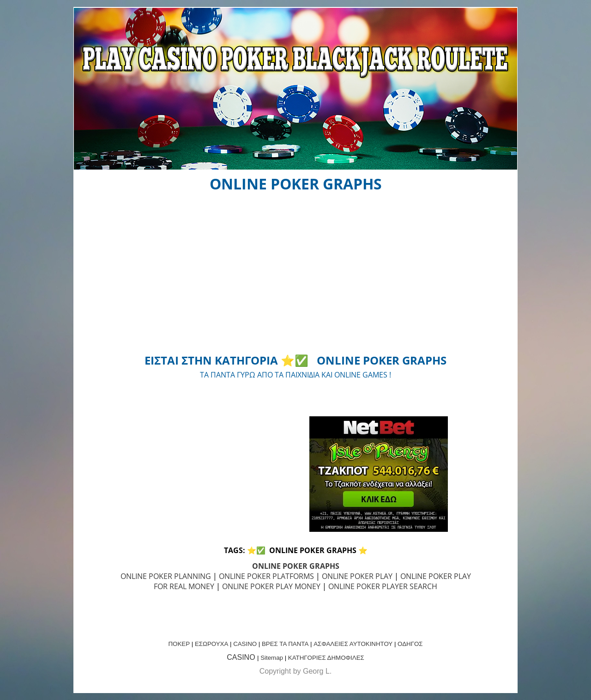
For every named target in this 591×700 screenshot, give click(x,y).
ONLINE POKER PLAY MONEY (271, 586)
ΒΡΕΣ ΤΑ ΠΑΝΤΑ (285, 644)
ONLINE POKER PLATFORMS (266, 576)
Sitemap (272, 658)
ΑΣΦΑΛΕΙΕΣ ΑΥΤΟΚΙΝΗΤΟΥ (353, 644)
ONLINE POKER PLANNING (166, 576)
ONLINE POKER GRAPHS (296, 566)
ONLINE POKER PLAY (357, 576)
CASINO (245, 644)
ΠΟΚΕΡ (179, 644)
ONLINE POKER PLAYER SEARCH (383, 586)
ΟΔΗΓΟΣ (410, 644)
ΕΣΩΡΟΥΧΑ (211, 644)
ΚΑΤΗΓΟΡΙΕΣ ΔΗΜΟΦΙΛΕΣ (326, 658)
